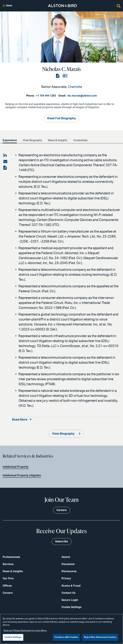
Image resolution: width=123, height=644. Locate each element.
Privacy (66, 578)
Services (8, 564)
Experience (10, 140)
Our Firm (8, 578)
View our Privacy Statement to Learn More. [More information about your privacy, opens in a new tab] (25, 631)
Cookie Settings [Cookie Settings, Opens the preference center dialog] (13, 637)
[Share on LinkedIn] (5, 155)
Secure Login (70, 600)
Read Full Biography (61, 118)
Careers (8, 593)
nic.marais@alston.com (82, 96)
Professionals (11, 557)
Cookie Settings (71, 607)
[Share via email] (5, 162)
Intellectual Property (16, 467)
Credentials (80, 140)
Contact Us (68, 593)
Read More (20, 420)
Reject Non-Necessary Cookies (100, 637)
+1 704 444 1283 (46, 96)
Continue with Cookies (66, 637)
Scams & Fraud (71, 586)
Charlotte (75, 87)
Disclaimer (68, 564)
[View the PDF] (58, 76)
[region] (61, 629)
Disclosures (69, 571)
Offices (7, 586)
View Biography (32, 140)
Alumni (66, 557)
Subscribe (62, 541)
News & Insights (58, 140)
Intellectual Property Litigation (22, 475)
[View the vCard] (65, 76)
